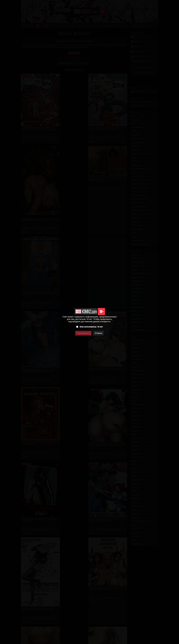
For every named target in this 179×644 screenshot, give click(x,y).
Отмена (98, 333)
